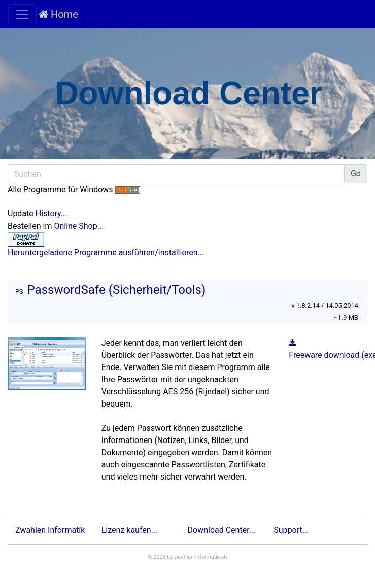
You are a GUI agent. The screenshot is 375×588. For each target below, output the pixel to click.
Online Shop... (79, 226)
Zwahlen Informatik (50, 530)
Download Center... (222, 530)
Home (58, 14)
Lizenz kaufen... (130, 530)
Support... (291, 530)
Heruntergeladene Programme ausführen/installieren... (106, 253)
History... (52, 214)
